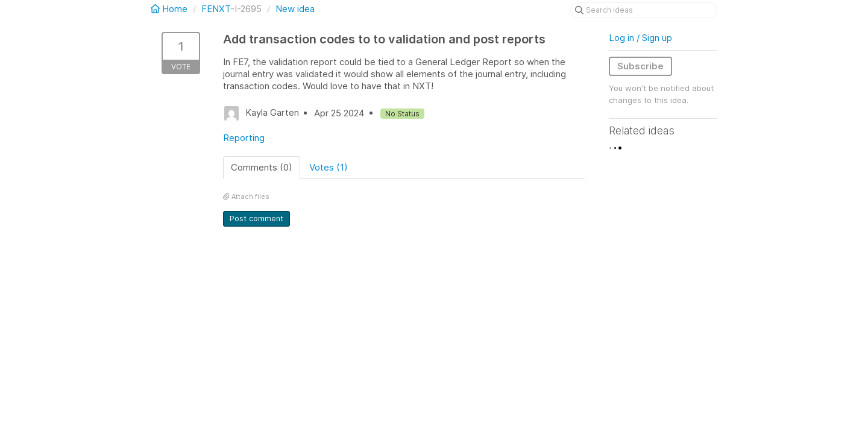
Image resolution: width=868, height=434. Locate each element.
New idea (295, 9)
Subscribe (640, 66)
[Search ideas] (644, 10)
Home (170, 9)
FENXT (216, 9)
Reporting (244, 138)
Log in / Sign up (640, 38)
